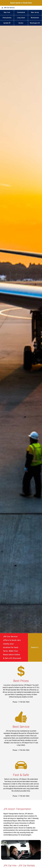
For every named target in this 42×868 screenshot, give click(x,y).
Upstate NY (7, 23)
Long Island (21, 18)
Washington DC (35, 23)
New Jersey (35, 12)
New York (7, 12)
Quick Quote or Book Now (21, 3)
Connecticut (21, 12)
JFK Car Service (9, 8)
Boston (21, 23)
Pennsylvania (7, 18)
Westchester (35, 18)
